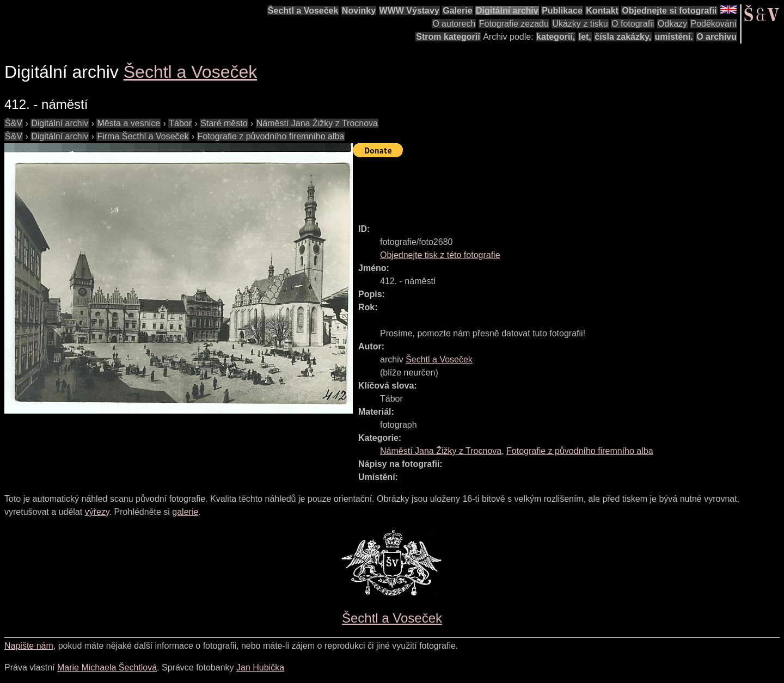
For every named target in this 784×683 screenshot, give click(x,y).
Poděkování (713, 24)
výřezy (97, 512)
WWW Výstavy (409, 11)
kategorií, (556, 37)
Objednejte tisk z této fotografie (440, 255)
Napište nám (29, 646)
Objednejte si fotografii (669, 11)
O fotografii (633, 24)
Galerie (457, 11)
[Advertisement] (551, 186)
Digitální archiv (507, 11)
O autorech (454, 24)
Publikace (562, 11)
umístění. (674, 37)
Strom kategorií (448, 37)
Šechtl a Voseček (303, 11)
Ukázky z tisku (580, 24)
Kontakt (602, 11)
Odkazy (672, 24)
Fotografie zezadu (514, 24)
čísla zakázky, (623, 37)
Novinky (359, 11)
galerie (185, 512)
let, (585, 37)
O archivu (716, 37)
